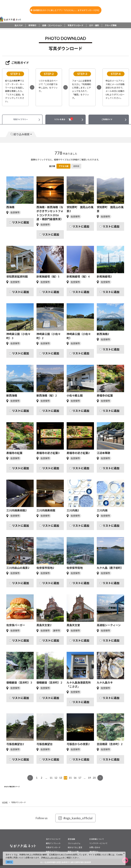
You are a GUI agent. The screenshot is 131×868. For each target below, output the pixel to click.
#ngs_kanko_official (75, 818)
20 (94, 778)
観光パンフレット (53, 843)
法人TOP (19, 25)
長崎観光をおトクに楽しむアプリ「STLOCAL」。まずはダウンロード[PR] (65, 10)
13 (61, 778)
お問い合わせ (95, 847)
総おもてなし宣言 (75, 847)
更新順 (76, 166)
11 (51, 778)
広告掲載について (97, 839)
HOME (5, 802)
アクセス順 (63, 166)
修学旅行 (32, 25)
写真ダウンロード (76, 25)
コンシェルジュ (74, 843)
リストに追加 (21, 222)
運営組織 (71, 839)
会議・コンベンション (52, 25)
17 (80, 778)
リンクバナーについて (98, 843)
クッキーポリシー (55, 857)
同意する (9, 862)
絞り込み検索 (21, 134)
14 (65, 778)
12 (56, 778)
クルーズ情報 (111, 25)
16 (75, 778)
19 (89, 778)
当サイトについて (53, 839)
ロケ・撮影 (94, 25)
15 (70, 778)
